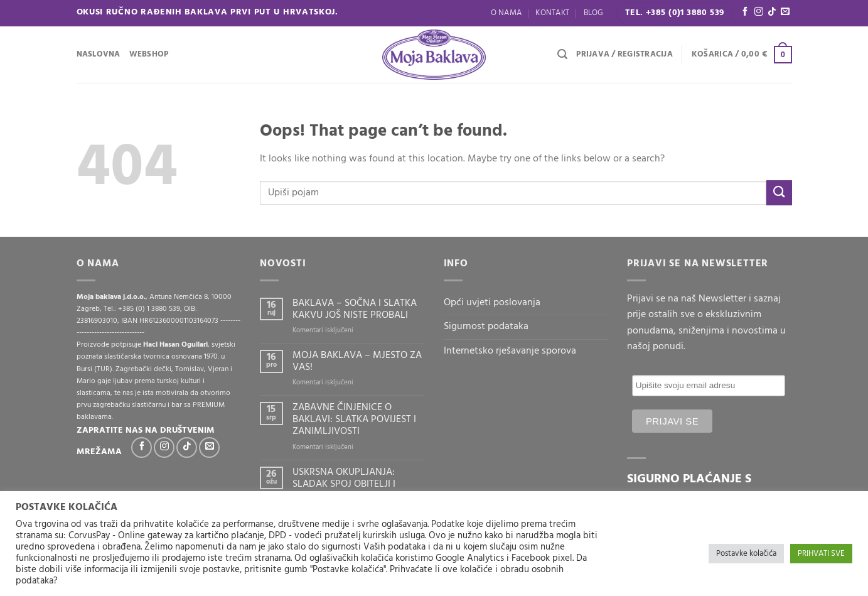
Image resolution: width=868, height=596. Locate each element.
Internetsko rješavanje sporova (510, 351)
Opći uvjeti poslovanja (492, 303)
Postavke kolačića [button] (746, 554)
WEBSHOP (149, 54)
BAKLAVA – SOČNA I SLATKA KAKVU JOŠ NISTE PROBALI (355, 310)
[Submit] (779, 192)
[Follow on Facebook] (745, 13)
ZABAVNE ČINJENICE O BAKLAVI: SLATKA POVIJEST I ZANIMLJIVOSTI (354, 420)
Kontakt (552, 13)
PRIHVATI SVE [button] (821, 554)
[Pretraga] (562, 54)
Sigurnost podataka (486, 327)
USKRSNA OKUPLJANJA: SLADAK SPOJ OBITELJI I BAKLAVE (344, 485)
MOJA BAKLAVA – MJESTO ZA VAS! (357, 362)
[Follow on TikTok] (772, 13)
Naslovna (99, 54)
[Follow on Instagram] (759, 13)
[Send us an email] (785, 13)
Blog (594, 13)
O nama (506, 13)
